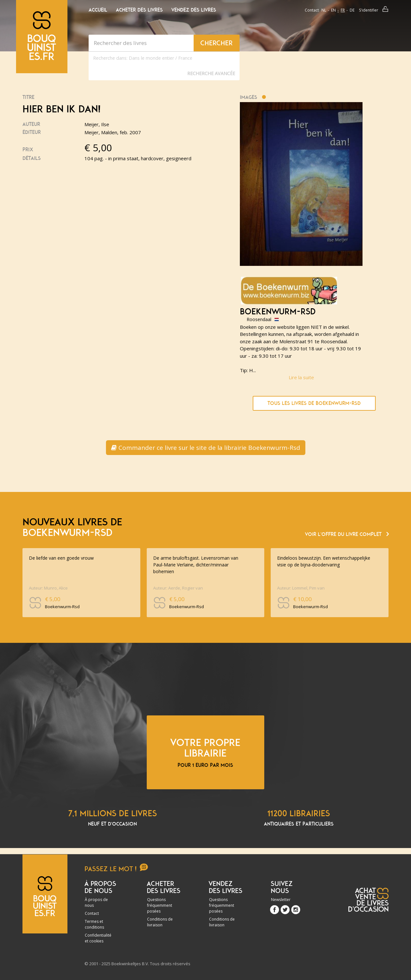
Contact (312, 10)
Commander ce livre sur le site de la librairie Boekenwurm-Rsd (206, 448)
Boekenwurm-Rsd (278, 312)
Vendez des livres (194, 10)
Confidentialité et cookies (98, 938)
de (352, 10)
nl (324, 10)
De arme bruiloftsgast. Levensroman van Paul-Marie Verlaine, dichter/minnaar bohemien (196, 565)
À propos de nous (96, 902)
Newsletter (281, 900)
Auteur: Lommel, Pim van (301, 588)
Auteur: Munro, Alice (48, 588)
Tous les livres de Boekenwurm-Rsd (314, 403)
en (333, 10)
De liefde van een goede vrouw (61, 558)
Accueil (98, 10)
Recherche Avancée (211, 73)
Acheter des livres (139, 10)
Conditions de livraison (160, 922)
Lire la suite (301, 377)
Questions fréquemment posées (160, 905)
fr (343, 10)
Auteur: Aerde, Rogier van (178, 588)
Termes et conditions (94, 924)
